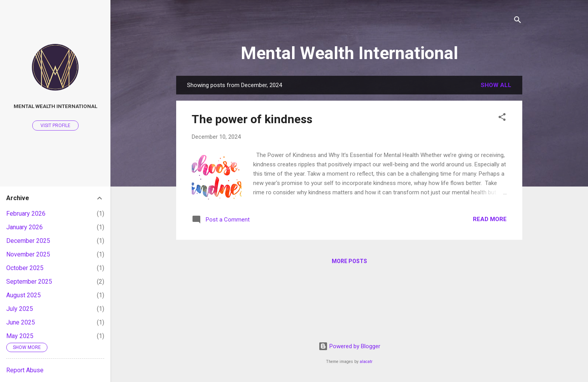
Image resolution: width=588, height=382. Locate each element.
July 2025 (20, 309)
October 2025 (25, 268)
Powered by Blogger (349, 346)
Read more (490, 219)
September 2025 (29, 282)
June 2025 (21, 322)
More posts (349, 261)
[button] (502, 118)
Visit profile (55, 126)
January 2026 (24, 227)
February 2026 (26, 214)
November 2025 (28, 254)
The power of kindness (252, 119)
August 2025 (24, 295)
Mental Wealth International (349, 53)
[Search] (518, 21)
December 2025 (28, 241)
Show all (496, 85)
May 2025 (20, 336)
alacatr (366, 362)
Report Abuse (25, 370)
